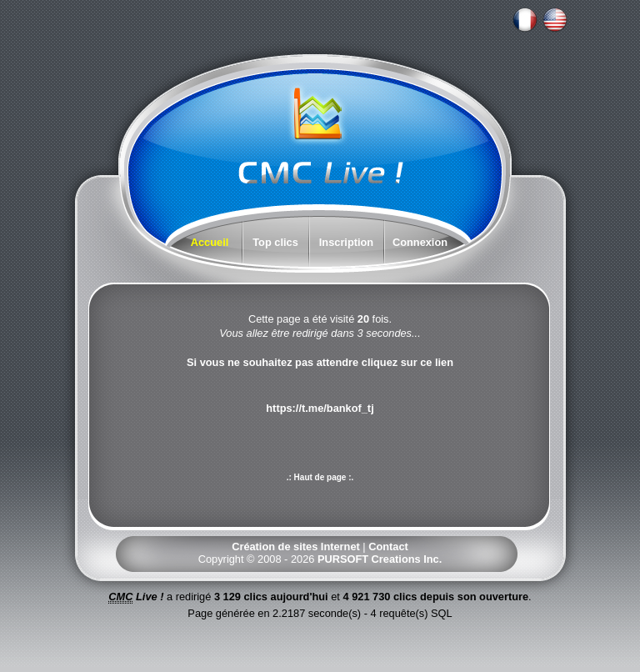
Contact (388, 547)
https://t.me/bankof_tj (320, 408)
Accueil (210, 242)
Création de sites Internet (296, 547)
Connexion (420, 242)
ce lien (437, 362)
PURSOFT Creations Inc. (380, 559)
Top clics (275, 242)
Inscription (346, 242)
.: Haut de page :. (320, 477)
